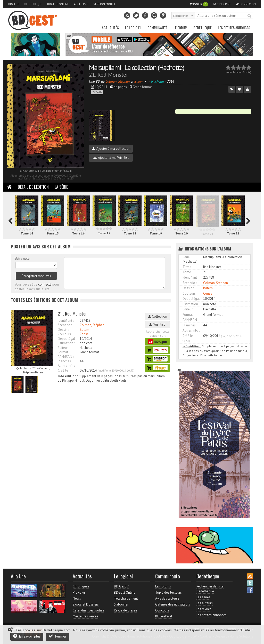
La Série (61, 187)
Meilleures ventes (85, 616)
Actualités (110, 28)
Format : (64, 352)
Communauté (157, 28)
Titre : (187, 267)
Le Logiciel (133, 28)
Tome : (187, 272)
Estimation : (66, 343)
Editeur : (63, 348)
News (77, 598)
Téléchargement (126, 598)
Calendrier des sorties (88, 610)
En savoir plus (27, 636)
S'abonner (121, 604)
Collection (158, 316)
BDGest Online (58, 4)
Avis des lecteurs (167, 598)
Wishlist (158, 324)
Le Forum (180, 28)
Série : (187, 257)
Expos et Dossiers (86, 604)
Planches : (65, 361)
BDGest (14, 4)
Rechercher (250, 16)
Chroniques (81, 586)
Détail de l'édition (33, 187)
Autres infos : (67, 366)
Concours (162, 610)
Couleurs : (65, 334)
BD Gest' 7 (121, 586)
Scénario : (65, 325)
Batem (84, 330)
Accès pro (81, 4)
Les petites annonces (234, 28)
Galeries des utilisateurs (173, 604)
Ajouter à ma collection (111, 149)
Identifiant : (66, 321)
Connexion (246, 4)
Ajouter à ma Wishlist (111, 158)
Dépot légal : (67, 339)
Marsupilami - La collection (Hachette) (137, 67)
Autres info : (191, 330)
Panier (199, 4)
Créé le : (64, 370)
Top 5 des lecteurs (168, 592)
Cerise (84, 334)
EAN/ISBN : (66, 357)
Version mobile (105, 4)
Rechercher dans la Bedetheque (210, 589)
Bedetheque (33, 4)
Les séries (203, 597)
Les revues (204, 609)
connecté (45, 284)
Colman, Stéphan (92, 325)
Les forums (163, 586)
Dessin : (63, 330)
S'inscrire (222, 4)
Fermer (57, 636)
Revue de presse (126, 610)
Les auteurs (205, 603)
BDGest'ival (164, 616)
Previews (79, 592)
